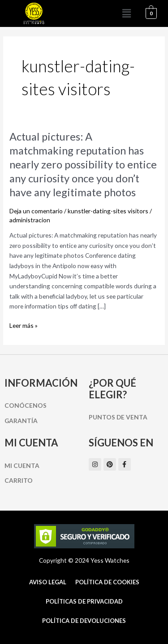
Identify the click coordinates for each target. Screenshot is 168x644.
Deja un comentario (36, 211)
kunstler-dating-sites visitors (108, 211)
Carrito (19, 480)
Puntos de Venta (118, 417)
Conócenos (26, 405)
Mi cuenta (22, 465)
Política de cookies (107, 582)
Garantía (21, 421)
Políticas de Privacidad (84, 601)
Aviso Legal (48, 582)
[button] (127, 13)
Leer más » (24, 326)
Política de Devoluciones (84, 621)
